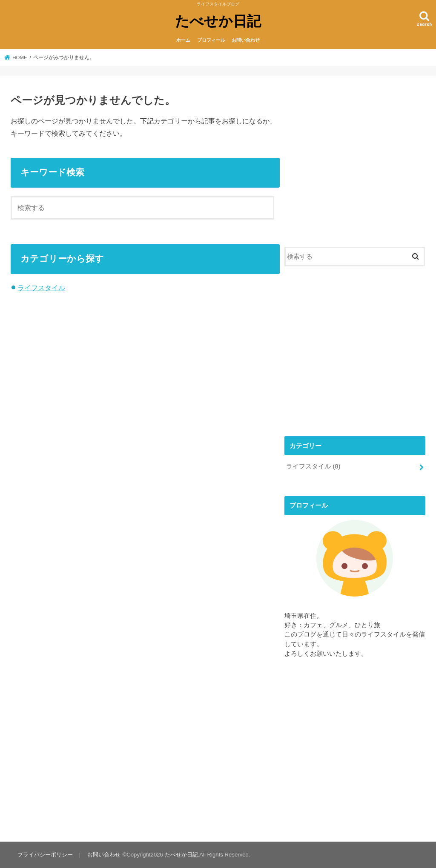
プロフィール (211, 40)
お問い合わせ (246, 40)
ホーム (183, 40)
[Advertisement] (355, 165)
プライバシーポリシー (45, 855)
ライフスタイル (41, 288)
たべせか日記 (218, 21)
